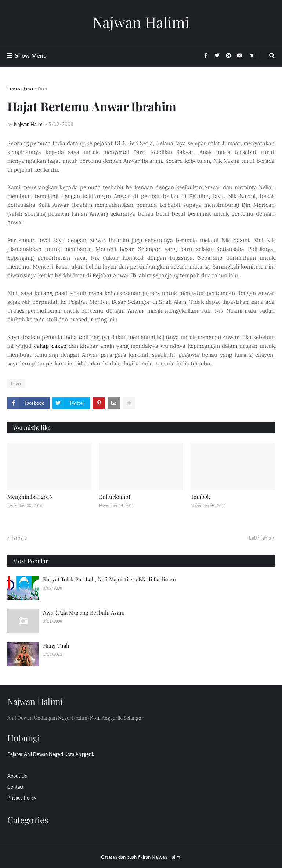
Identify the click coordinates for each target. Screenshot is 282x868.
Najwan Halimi (141, 22)
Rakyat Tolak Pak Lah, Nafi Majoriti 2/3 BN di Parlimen (109, 579)
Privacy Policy (22, 798)
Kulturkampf (115, 497)
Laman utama (20, 89)
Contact (16, 787)
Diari (42, 89)
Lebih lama (260, 538)
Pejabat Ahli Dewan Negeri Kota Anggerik (51, 754)
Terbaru (19, 538)
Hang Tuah (56, 645)
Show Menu (31, 55)
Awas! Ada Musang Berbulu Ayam (84, 612)
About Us (17, 776)
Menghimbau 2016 (30, 497)
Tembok (200, 497)
